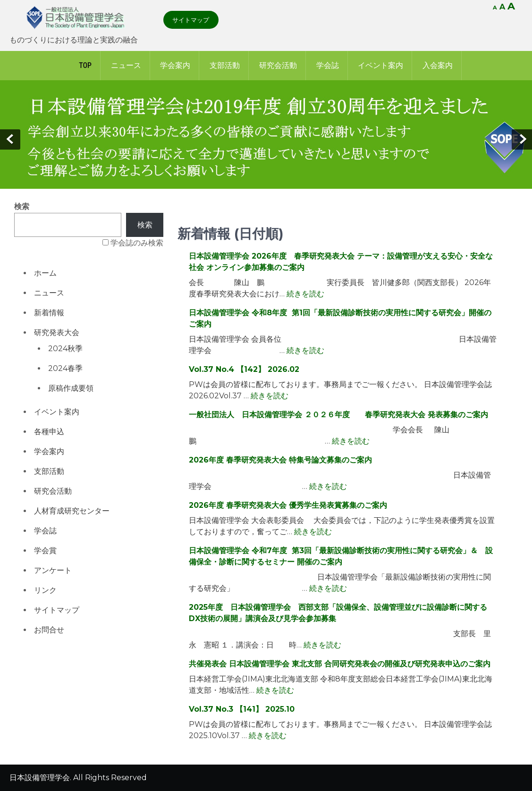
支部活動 (225, 65)
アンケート (53, 570)
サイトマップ (191, 20)
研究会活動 (278, 65)
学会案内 (175, 65)
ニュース (126, 65)
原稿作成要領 (71, 388)
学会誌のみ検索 (137, 243)
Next (522, 139)
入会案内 (438, 65)
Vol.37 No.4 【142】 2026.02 (244, 369)
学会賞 (45, 551)
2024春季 (65, 368)
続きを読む (305, 294)
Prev (10, 139)
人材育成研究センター (72, 511)
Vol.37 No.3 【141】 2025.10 (242, 709)
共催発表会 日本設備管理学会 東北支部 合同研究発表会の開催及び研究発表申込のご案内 (340, 664)
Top (85, 65)
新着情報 (49, 313)
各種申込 (49, 432)
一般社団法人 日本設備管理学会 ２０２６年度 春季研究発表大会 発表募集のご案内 (338, 415)
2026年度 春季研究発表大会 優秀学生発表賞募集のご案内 (288, 505)
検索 (22, 206)
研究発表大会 (57, 332)
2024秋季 (65, 349)
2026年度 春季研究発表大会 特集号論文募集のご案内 (280, 460)
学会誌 (328, 65)
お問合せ (49, 630)
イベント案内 (380, 65)
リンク (45, 590)
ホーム (45, 273)
